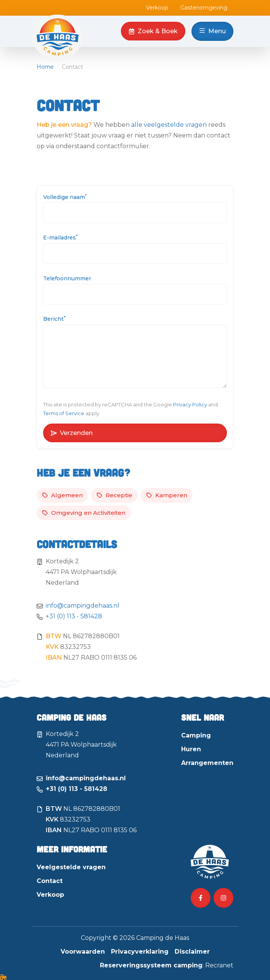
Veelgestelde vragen (71, 867)
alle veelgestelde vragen (169, 125)
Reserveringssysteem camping (151, 965)
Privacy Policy (190, 404)
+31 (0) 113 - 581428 (74, 616)
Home (45, 67)
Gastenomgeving (204, 8)
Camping (196, 735)
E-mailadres (60, 237)
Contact (50, 881)
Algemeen (62, 495)
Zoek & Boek (153, 31)
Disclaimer (192, 952)
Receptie (114, 495)
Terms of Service (64, 413)
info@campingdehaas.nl (83, 606)
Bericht (54, 319)
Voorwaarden (83, 952)
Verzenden (72, 433)
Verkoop (157, 8)
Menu (212, 31)
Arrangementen (207, 763)
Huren (191, 749)
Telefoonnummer (67, 278)
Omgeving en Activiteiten (84, 513)
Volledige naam (65, 197)
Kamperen (167, 495)
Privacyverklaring (140, 952)
